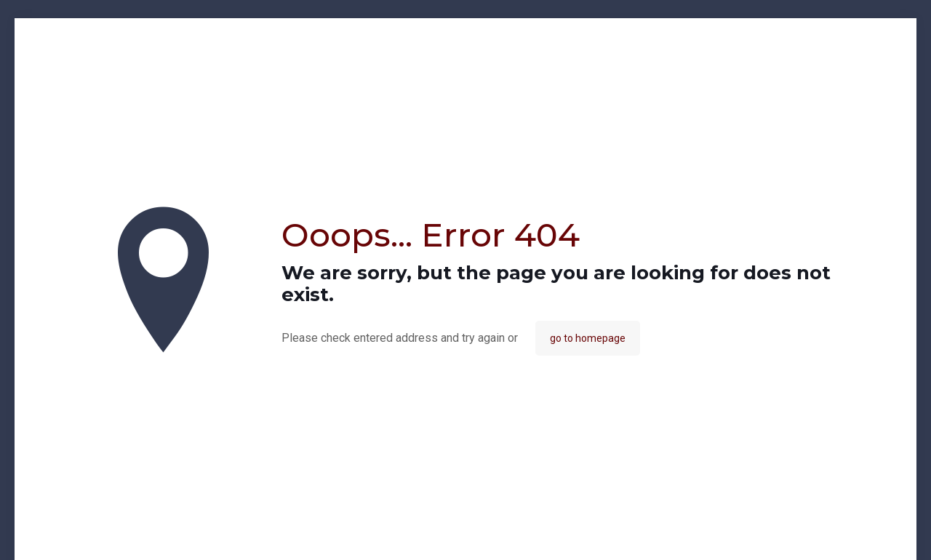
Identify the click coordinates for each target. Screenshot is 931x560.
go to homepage (588, 338)
